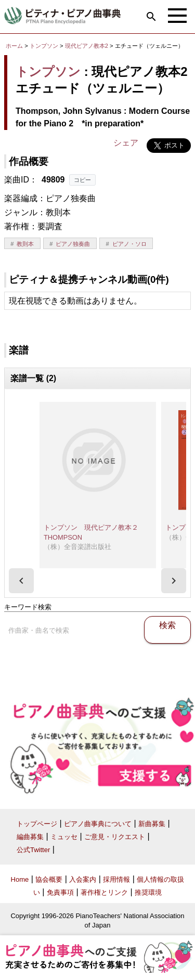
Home (20, 879)
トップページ (37, 824)
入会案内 (83, 879)
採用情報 (116, 879)
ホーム (14, 46)
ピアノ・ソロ (129, 244)
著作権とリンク (104, 892)
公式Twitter (33, 850)
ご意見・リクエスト (115, 837)
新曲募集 (152, 824)
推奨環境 (148, 892)
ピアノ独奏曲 (73, 244)
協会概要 (49, 879)
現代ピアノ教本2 (87, 46)
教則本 (25, 244)
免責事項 (60, 892)
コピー (82, 180)
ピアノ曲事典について (98, 824)
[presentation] (21, 581)
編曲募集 (30, 837)
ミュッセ (64, 837)
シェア (126, 143)
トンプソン (44, 46)
